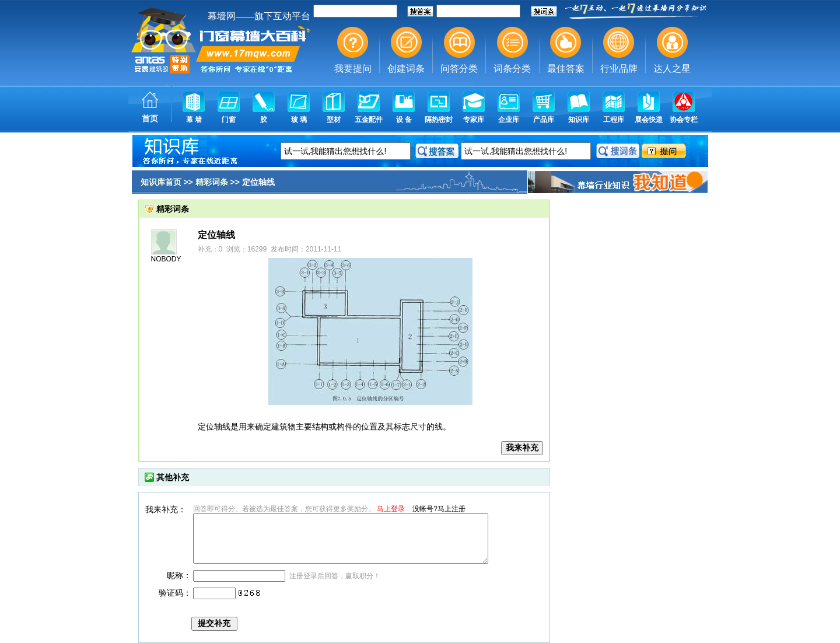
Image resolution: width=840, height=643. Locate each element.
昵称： (179, 575)
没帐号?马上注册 (439, 509)
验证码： (175, 593)
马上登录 (391, 509)
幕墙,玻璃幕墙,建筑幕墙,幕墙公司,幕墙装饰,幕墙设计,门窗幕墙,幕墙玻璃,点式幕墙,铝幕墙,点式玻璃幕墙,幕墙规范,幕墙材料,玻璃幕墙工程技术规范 (420, 67)
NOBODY (166, 259)
